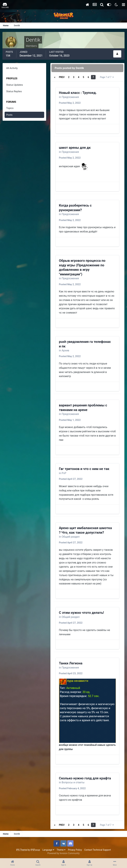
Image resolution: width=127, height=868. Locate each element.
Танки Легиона (71, 663)
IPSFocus (35, 850)
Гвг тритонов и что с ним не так (84, 469)
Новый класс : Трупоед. (78, 93)
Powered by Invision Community (63, 853)
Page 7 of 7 (107, 77)
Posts (9, 115)
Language (48, 850)
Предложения (70, 97)
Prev (62, 77)
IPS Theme (22, 850)
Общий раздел (71, 537)
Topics (10, 108)
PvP (64, 473)
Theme (61, 850)
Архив (65, 350)
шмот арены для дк (75, 148)
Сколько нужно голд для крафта (85, 778)
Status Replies (14, 91)
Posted (70, 103)
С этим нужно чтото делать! (81, 613)
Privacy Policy (75, 850)
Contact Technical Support (98, 850)
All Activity (12, 68)
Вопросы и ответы (73, 782)
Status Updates (15, 85)
